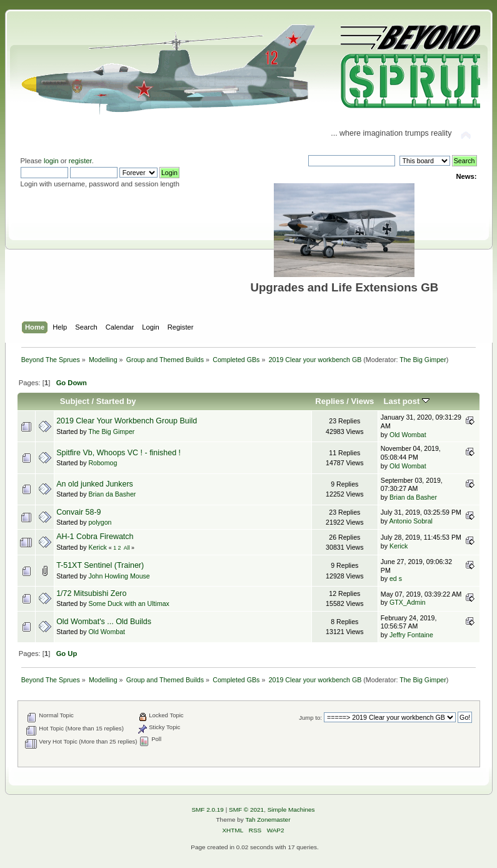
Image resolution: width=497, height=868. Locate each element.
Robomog (103, 463)
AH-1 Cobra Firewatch (95, 537)
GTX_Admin (408, 602)
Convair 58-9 (78, 512)
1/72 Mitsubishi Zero (91, 593)
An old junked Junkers (95, 484)
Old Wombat (408, 435)
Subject (75, 401)
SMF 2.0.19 (208, 810)
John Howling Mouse (119, 576)
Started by (116, 401)
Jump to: (310, 718)
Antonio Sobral (411, 521)
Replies (329, 401)
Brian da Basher (112, 494)
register (80, 161)
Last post (406, 401)
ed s (396, 578)
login (51, 161)
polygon (100, 522)
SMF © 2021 (246, 810)
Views (363, 401)
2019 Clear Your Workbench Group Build (127, 421)
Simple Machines (291, 810)
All (127, 548)
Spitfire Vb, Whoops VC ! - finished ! (118, 453)
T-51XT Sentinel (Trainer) (100, 565)
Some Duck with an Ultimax (129, 603)
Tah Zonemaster (268, 820)
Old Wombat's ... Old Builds (104, 622)
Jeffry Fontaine (411, 635)
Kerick (97, 547)
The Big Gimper (423, 360)
